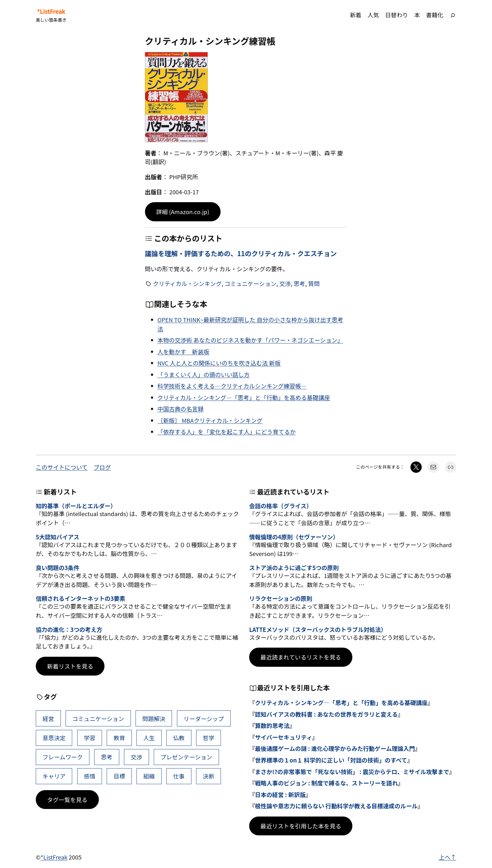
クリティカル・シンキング (187, 283)
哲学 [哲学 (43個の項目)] (209, 738)
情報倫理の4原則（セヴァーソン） (294, 537)
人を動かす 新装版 (184, 352)
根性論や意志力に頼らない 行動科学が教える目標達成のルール (336, 806)
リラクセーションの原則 (281, 598)
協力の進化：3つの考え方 (69, 629)
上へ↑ (448, 857)
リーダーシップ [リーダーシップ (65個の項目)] (204, 719)
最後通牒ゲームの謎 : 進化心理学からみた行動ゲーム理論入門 (335, 748)
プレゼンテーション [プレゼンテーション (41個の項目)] (186, 757)
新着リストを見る (70, 666)
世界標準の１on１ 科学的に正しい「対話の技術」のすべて (331, 760)
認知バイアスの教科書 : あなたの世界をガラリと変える (326, 714)
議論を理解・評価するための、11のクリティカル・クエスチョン (241, 253)
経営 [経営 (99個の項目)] (48, 719)
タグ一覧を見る (67, 800)
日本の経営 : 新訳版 (280, 795)
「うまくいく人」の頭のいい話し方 (204, 375)
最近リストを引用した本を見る (301, 826)
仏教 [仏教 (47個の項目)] (179, 738)
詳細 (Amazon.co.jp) (183, 212)
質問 (314, 283)
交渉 (285, 283)
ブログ (102, 467)
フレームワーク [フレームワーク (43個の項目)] (62, 757)
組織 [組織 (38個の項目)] (149, 776)
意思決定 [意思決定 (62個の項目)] (54, 738)
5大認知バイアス (58, 537)
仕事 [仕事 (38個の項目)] (179, 776)
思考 (299, 283)
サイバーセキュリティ (283, 737)
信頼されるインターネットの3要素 (80, 598)
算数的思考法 (272, 725)
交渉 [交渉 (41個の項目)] (136, 757)
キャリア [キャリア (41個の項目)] (54, 776)
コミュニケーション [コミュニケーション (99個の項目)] (98, 719)
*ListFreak (51, 11)
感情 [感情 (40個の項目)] (90, 776)
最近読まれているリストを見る (301, 657)
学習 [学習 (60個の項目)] (90, 738)
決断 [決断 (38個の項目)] (209, 776)
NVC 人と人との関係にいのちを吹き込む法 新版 (219, 363)
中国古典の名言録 (181, 409)
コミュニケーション (251, 283)
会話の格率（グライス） (281, 506)
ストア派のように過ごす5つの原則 (294, 568)
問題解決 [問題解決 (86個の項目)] (154, 719)
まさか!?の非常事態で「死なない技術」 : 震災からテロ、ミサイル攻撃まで (352, 772)
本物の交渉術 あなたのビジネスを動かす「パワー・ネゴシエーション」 (250, 340)
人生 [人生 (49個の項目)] (149, 738)
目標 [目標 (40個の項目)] (119, 776)
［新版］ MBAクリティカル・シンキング (210, 420)
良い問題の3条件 (58, 568)
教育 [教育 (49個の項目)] (119, 738)
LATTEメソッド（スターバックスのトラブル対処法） (318, 629)
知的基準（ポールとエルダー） (76, 506)
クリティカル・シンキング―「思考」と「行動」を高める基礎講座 (244, 397)
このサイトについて (62, 467)
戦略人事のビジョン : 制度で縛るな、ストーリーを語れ (326, 783)
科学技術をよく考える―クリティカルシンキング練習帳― (232, 386)
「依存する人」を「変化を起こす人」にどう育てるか (227, 432)
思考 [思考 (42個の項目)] (107, 757)
